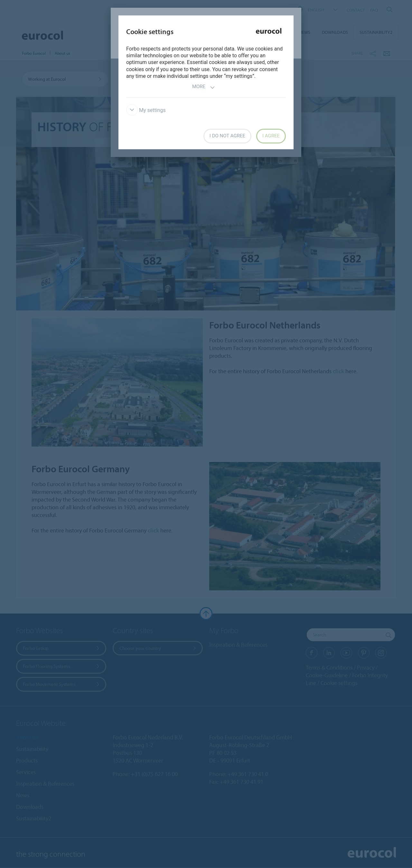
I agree (271, 136)
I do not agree (227, 136)
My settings (146, 110)
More (204, 87)
